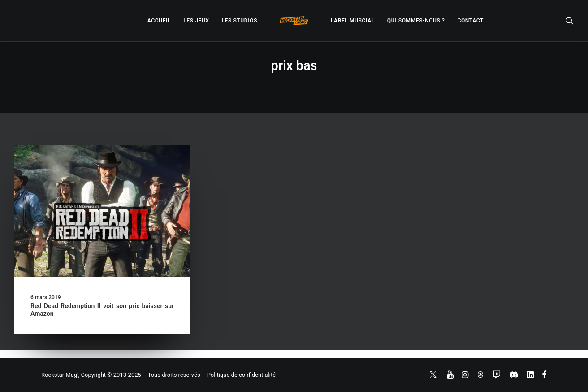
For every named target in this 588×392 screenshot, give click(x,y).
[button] (570, 21)
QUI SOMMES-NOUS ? (416, 21)
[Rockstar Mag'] (294, 21)
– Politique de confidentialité (239, 375)
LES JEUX (196, 21)
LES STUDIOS (239, 21)
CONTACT (471, 21)
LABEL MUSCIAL (353, 21)
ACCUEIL (159, 21)
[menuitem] (159, 21)
